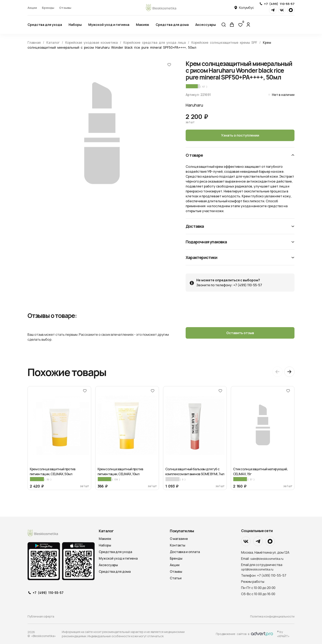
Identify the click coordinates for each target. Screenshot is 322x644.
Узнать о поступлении (240, 135)
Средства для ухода (45, 25)
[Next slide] (289, 372)
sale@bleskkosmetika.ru (267, 559)
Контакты (178, 545)
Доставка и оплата (185, 552)
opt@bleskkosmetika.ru (257, 569)
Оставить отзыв (240, 333)
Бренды (48, 8)
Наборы (75, 25)
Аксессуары (206, 25)
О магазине (179, 539)
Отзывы (65, 8)
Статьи (176, 578)
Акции (32, 8)
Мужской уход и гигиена (109, 25)
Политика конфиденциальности (272, 616)
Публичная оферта (41, 616)
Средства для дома (172, 25)
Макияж (143, 25)
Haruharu (194, 105)
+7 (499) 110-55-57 (279, 4)
